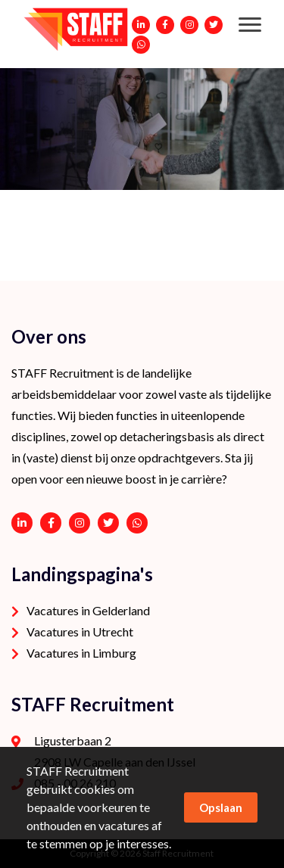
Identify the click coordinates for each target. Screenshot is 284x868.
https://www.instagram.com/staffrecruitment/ (80, 523)
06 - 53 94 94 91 (137, 523)
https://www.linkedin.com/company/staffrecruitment (22, 523)
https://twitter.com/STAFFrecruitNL (108, 523)
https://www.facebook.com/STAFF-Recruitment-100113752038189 (51, 523)
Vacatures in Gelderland (88, 610)
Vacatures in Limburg (81, 653)
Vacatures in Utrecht (80, 632)
